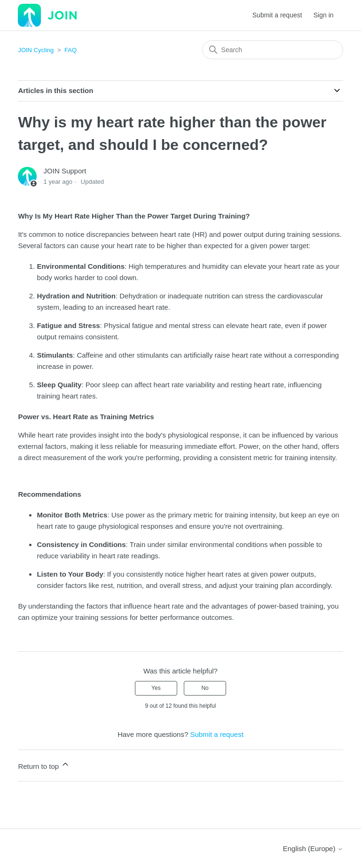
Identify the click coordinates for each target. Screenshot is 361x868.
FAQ (71, 50)
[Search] (273, 50)
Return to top (44, 765)
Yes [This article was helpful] (156, 688)
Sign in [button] (324, 15)
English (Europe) (313, 848)
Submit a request (277, 15)
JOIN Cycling (36, 50)
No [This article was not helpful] (205, 688)
